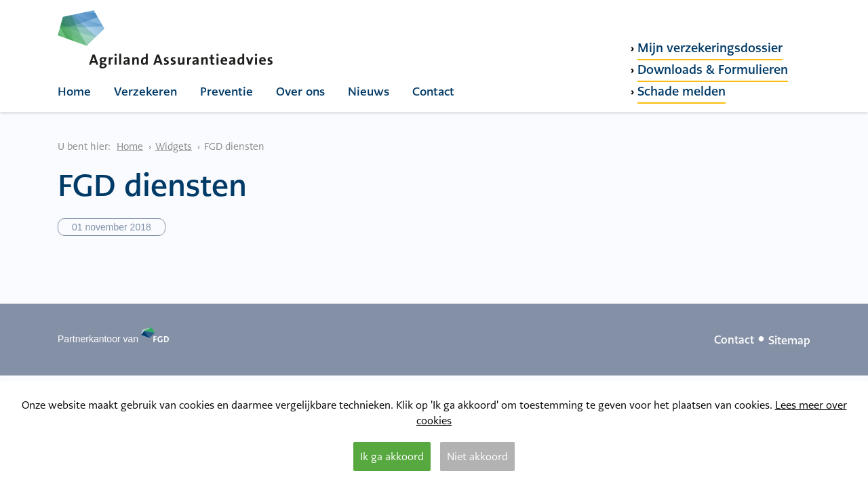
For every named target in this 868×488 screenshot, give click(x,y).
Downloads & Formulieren (713, 69)
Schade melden (682, 91)
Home (74, 91)
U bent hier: (84, 146)
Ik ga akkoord (392, 456)
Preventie (226, 91)
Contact (433, 91)
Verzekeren (145, 91)
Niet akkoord (477, 456)
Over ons (300, 91)
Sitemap (789, 341)
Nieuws (369, 91)
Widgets (174, 146)
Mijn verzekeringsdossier (710, 48)
